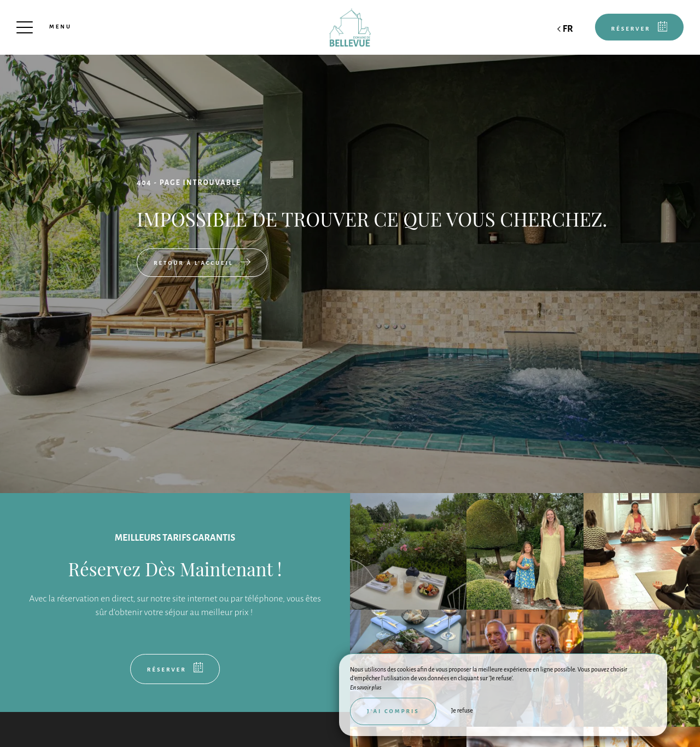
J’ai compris (393, 711)
